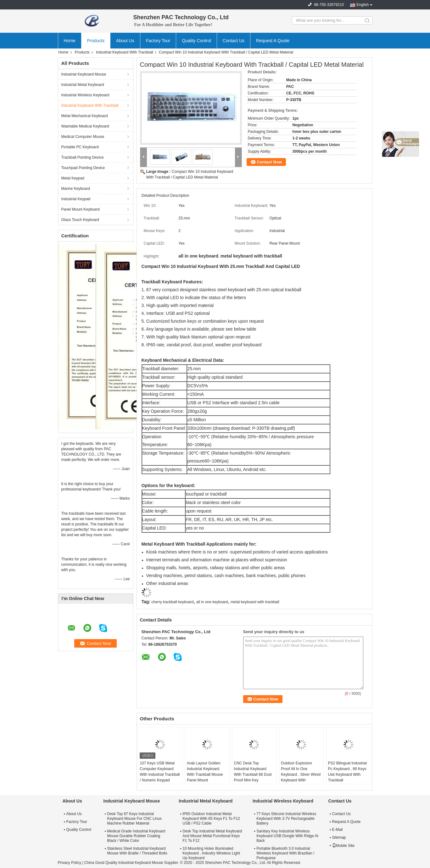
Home (70, 41)
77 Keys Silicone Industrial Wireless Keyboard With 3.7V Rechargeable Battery (286, 819)
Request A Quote (273, 41)
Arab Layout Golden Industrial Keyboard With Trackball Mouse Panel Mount (205, 772)
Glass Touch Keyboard (80, 220)
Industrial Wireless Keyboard (85, 95)
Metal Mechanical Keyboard (85, 116)
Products (96, 41)
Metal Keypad (73, 178)
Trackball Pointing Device (83, 157)
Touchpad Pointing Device (83, 168)
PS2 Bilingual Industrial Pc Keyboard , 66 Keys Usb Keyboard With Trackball (347, 772)
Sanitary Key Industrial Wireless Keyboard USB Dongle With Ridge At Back (287, 836)
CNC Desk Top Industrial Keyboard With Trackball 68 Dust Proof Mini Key (253, 772)
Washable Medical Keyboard (85, 126)
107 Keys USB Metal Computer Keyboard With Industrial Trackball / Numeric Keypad (160, 772)
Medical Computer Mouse (83, 137)
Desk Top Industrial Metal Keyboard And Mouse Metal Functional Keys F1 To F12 (212, 836)
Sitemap (339, 837)
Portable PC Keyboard (80, 147)
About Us (125, 41)
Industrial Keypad (76, 199)
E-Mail (338, 830)
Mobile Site (343, 846)
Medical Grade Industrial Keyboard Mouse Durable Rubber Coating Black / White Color (136, 836)
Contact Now (269, 162)
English (363, 5)
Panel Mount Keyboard (81, 209)
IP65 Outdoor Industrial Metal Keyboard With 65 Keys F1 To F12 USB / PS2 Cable (211, 819)
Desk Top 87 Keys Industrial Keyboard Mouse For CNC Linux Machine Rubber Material (134, 819)
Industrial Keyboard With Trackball (125, 52)
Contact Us (234, 41)
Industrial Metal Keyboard (83, 85)
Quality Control (196, 41)
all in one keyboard (212, 602)
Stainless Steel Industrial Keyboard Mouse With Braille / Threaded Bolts (137, 851)
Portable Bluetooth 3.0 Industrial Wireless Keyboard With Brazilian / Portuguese (285, 853)
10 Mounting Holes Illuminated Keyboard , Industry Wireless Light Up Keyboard (211, 853)
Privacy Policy (70, 863)
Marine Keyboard (76, 189)
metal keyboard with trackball (255, 602)
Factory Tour (158, 41)
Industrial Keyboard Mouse (84, 74)
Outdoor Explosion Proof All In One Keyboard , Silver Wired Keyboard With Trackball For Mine (301, 774)
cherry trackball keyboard (172, 602)
